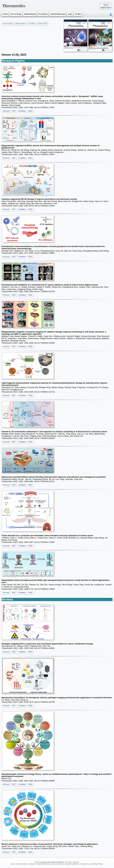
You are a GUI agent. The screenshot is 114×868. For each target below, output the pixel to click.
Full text (6, 111)
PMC (30, 111)
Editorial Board (30, 14)
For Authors (43, 14)
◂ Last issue (8, 23)
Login (70, 14)
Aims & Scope (16, 14)
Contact (78, 14)
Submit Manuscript (58, 14)
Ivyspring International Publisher (52, 862)
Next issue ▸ (21, 23)
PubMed (22, 111)
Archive (32, 23)
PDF (14, 111)
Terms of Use (98, 864)
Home (5, 14)
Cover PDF (42, 23)
